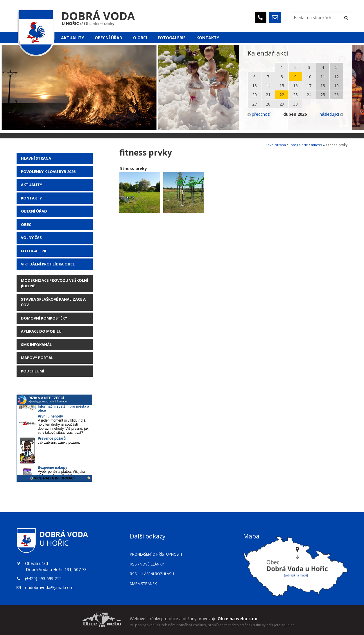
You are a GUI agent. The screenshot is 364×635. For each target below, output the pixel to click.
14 (268, 86)
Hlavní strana (36, 158)
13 (254, 86)
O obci (140, 38)
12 (336, 77)
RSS (147, 564)
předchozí (259, 114)
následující (331, 114)
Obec (26, 224)
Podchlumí (33, 371)
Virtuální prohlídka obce (48, 264)
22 (282, 95)
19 (336, 86)
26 (336, 95)
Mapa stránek (143, 584)
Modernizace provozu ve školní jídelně (54, 283)
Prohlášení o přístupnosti (156, 554)
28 (268, 104)
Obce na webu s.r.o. (238, 619)
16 (295, 86)
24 (309, 95)
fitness (317, 145)
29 (282, 104)
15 (282, 86)
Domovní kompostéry (44, 318)
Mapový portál (37, 358)
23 (295, 95)
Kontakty (208, 38)
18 (323, 86)
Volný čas (31, 238)
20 (254, 95)
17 (309, 86)
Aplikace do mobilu (41, 331)
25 (323, 95)
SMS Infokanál (36, 345)
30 (295, 104)
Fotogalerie (172, 38)
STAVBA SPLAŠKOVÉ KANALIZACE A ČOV (53, 302)
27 (254, 104)
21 (268, 95)
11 (323, 77)
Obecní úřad (109, 38)
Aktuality (72, 38)
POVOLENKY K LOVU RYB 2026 (48, 172)
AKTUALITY (32, 185)
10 (309, 77)
